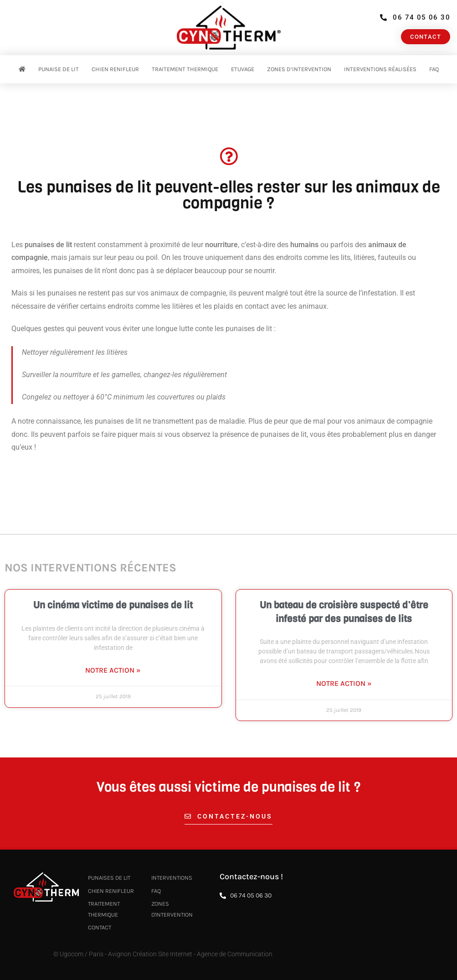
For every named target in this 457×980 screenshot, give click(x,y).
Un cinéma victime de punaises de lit (113, 605)
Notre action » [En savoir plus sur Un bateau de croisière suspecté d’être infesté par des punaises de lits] (344, 683)
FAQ (434, 69)
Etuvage (243, 69)
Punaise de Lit (59, 69)
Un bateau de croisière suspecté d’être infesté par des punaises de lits (344, 612)
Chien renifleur (115, 69)
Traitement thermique (185, 69)
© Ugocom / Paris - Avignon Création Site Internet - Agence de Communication (163, 954)
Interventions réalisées (380, 69)
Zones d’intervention (299, 69)
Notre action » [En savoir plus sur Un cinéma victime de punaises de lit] (113, 670)
